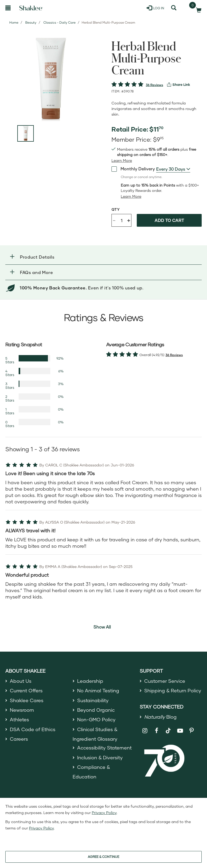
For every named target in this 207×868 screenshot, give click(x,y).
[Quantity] (122, 220)
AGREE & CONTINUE (104, 857)
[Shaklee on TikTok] (168, 728)
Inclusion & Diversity (100, 757)
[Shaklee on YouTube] (180, 731)
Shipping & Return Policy (173, 690)
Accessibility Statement (104, 748)
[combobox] (173, 169)
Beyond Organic (96, 710)
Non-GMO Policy (96, 719)
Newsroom (22, 710)
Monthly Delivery (133, 169)
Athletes (19, 719)
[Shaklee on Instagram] (145, 731)
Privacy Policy (104, 813)
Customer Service (165, 681)
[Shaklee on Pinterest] (192, 731)
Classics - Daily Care (59, 22)
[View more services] (179, 85)
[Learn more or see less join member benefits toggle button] (122, 161)
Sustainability (93, 700)
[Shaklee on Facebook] (157, 731)
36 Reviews (154, 85)
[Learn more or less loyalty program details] (131, 196)
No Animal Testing (98, 690)
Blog (160, 717)
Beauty (31, 22)
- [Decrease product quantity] (114, 220)
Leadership (90, 681)
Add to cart (169, 220)
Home (14, 22)
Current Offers (26, 690)
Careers (19, 739)
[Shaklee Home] (31, 8)
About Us (21, 681)
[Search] (174, 8)
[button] (104, 257)
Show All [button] (102, 627)
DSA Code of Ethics (33, 729)
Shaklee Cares (27, 700)
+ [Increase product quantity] (129, 220)
